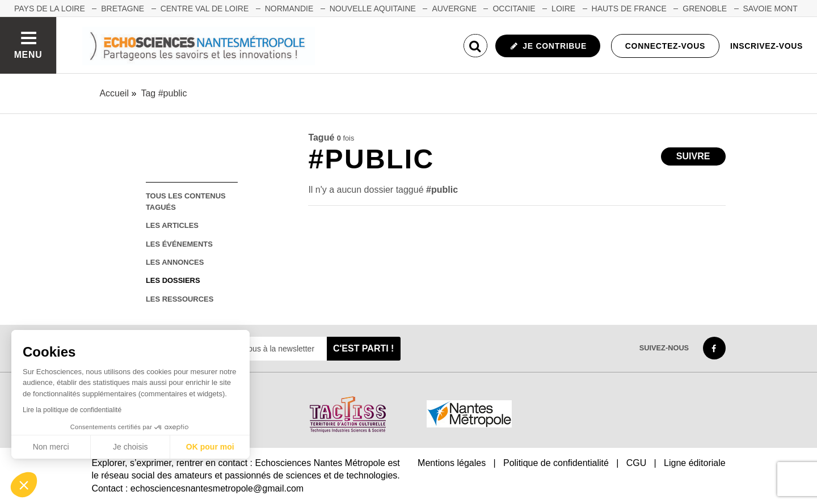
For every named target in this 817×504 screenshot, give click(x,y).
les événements (179, 244)
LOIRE (563, 9)
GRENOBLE (705, 9)
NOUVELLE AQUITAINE (373, 9)
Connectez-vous (665, 46)
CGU (637, 463)
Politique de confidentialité (556, 463)
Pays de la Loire (50, 9)
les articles (172, 225)
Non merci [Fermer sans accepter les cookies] (51, 447)
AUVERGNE (454, 9)
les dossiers (173, 280)
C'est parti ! (364, 348)
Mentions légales (452, 463)
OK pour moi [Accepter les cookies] (210, 447)
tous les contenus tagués (186, 201)
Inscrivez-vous (767, 46)
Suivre (693, 156)
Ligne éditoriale (695, 463)
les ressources (180, 299)
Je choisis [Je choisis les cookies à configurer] (130, 447)
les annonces (175, 262)
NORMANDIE (289, 9)
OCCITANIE (514, 9)
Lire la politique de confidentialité (72, 410)
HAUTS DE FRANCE (629, 9)
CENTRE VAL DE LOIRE (205, 9)
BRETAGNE (123, 9)
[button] (24, 485)
